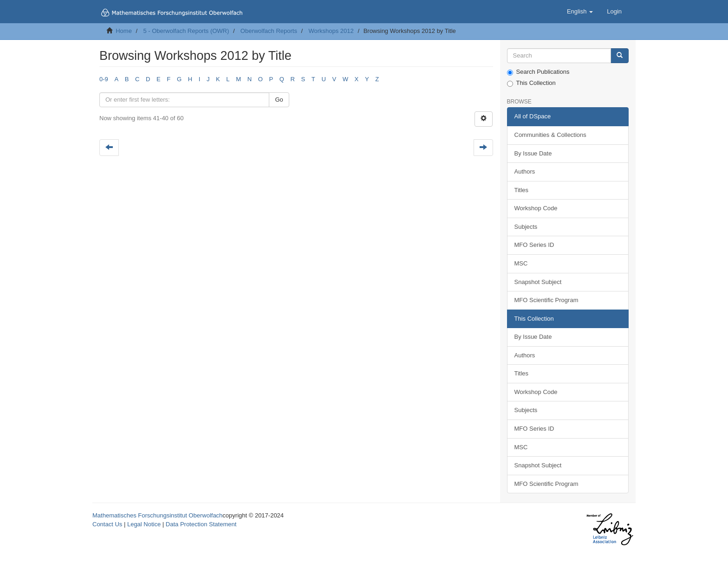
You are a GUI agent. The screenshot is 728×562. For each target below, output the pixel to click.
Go (279, 100)
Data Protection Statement (201, 524)
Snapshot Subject (538, 282)
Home (124, 31)
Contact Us (107, 524)
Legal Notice (144, 524)
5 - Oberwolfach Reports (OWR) (186, 31)
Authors (525, 171)
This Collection (531, 83)
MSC (521, 263)
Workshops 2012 (331, 31)
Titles (522, 190)
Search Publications (538, 72)
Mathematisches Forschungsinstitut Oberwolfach (157, 515)
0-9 (104, 79)
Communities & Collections (550, 135)
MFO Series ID (534, 245)
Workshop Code (536, 208)
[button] (580, 12)
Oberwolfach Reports (269, 31)
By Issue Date (533, 153)
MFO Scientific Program (546, 300)
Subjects (526, 227)
